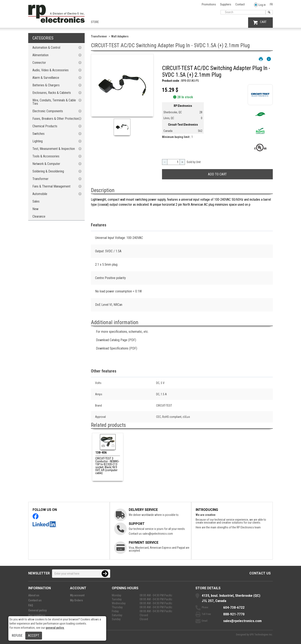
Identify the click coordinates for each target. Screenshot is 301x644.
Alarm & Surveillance (46, 78)
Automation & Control (46, 48)
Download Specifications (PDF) (117, 348)
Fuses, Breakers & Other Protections (56, 119)
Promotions (209, 4)
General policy (37, 610)
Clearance (39, 216)
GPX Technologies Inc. (261, 635)
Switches (38, 134)
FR (271, 4)
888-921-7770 (234, 614)
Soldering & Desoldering (48, 171)
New (35, 209)
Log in (260, 5)
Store (95, 22)
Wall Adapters (120, 36)
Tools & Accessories (46, 156)
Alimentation (40, 55)
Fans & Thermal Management (51, 186)
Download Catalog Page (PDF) (116, 340)
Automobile (40, 194)
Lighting (38, 141)
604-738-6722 (234, 607)
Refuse (17, 636)
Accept (34, 636)
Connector (39, 63)
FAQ (31, 605)
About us (34, 595)
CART (260, 22)
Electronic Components (48, 111)
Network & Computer (46, 164)
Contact (240, 4)
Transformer (40, 179)
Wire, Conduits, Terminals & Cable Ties (54, 102)
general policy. (55, 628)
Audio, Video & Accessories (50, 70)
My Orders (77, 600)
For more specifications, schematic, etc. (122, 332)
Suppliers (226, 4)
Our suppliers (37, 615)
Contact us (260, 573)
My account (77, 595)
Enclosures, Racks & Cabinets (52, 93)
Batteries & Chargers (46, 85)
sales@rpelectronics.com (158, 534)
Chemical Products (45, 126)
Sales (36, 201)
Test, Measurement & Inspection (54, 149)
